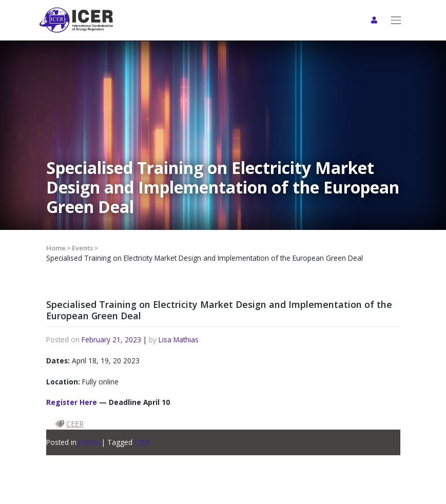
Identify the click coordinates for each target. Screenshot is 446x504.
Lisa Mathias (179, 340)
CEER (142, 442)
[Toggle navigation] (396, 20)
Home (56, 248)
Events (82, 248)
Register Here (72, 402)
